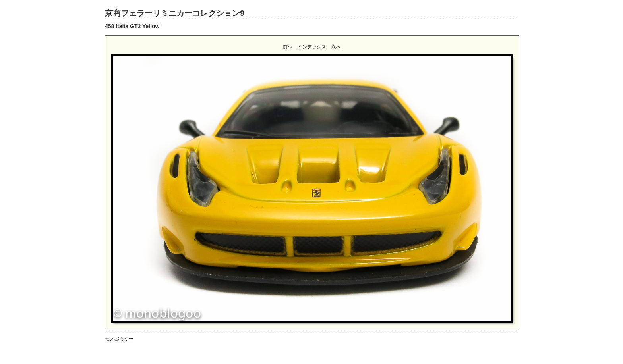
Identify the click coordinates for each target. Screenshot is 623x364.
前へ (288, 47)
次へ (336, 47)
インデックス (312, 47)
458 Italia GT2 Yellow (132, 26)
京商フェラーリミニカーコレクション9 (175, 13)
